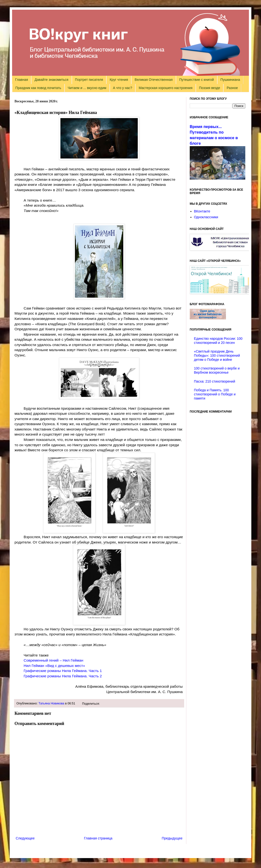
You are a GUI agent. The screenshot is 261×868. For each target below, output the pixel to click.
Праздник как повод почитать (38, 88)
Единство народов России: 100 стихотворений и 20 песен (218, 341)
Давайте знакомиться (51, 80)
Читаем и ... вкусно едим (87, 88)
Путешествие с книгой (196, 80)
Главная (22, 80)
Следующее (25, 838)
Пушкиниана (230, 80)
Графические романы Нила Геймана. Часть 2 (63, 676)
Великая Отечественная (154, 80)
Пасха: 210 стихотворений (215, 381)
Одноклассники (206, 217)
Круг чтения (119, 80)
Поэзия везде (209, 88)
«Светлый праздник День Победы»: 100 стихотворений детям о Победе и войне (217, 355)
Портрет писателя (89, 80)
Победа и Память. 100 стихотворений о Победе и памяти (215, 394)
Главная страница (98, 838)
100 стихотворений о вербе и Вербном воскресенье (217, 370)
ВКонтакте (202, 211)
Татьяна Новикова (51, 703)
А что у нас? (123, 88)
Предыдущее (172, 838)
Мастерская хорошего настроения (166, 88)
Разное (232, 88)
